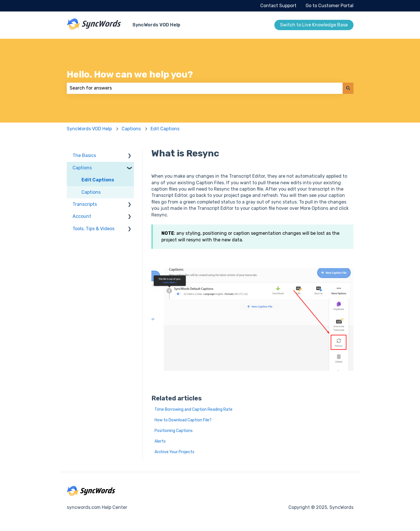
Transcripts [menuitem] (85, 204)
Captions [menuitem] (82, 168)
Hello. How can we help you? (130, 74)
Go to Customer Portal (330, 6)
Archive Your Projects (174, 452)
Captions (131, 129)
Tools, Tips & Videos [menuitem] (93, 229)
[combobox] (205, 88)
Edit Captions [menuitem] (98, 180)
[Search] (348, 88)
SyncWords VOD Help (156, 25)
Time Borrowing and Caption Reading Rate (194, 409)
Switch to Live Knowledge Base (314, 25)
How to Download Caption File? (183, 420)
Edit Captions (165, 129)
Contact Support (278, 6)
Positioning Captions (174, 431)
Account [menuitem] (82, 216)
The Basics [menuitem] (84, 155)
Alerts (160, 441)
